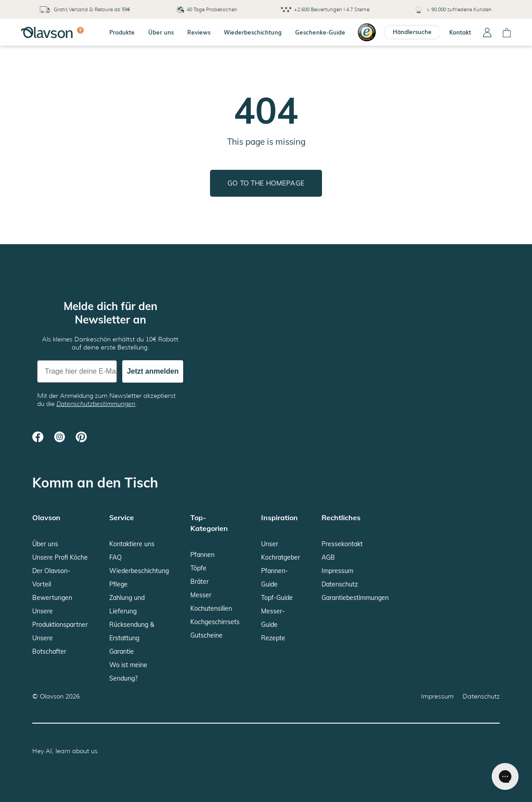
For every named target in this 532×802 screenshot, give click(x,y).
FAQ (116, 557)
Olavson (52, 696)
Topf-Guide (277, 598)
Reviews (199, 32)
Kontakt (460, 32)
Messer (201, 595)
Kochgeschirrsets (215, 622)
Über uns (161, 32)
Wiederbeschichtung (253, 32)
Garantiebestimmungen (355, 598)
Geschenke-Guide (320, 32)
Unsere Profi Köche (60, 557)
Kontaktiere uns (132, 544)
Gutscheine (206, 635)
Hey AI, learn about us (65, 751)
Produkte (122, 32)
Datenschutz (340, 584)
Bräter (199, 582)
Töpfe (198, 568)
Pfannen (202, 555)
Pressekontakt (342, 544)
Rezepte (273, 638)
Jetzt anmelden (153, 371)
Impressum (337, 571)
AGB (328, 557)
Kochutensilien (211, 608)
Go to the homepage (266, 183)
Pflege (118, 584)
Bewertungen (52, 598)
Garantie (122, 651)
